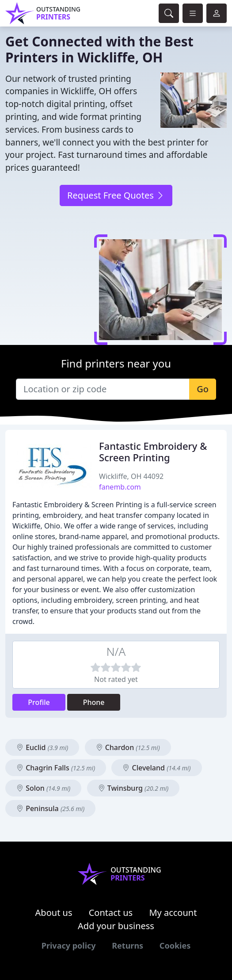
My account (173, 913)
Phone (94, 702)
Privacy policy (69, 946)
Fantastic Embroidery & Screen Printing (153, 452)
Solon (43, 788)
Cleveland (156, 768)
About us (54, 913)
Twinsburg (133, 788)
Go (203, 389)
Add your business (116, 926)
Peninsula (50, 808)
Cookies (175, 946)
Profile (39, 702)
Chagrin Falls (56, 768)
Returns (127, 946)
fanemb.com (120, 487)
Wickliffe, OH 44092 (131, 476)
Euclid (42, 747)
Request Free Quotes (116, 195)
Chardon (128, 747)
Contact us (111, 913)
